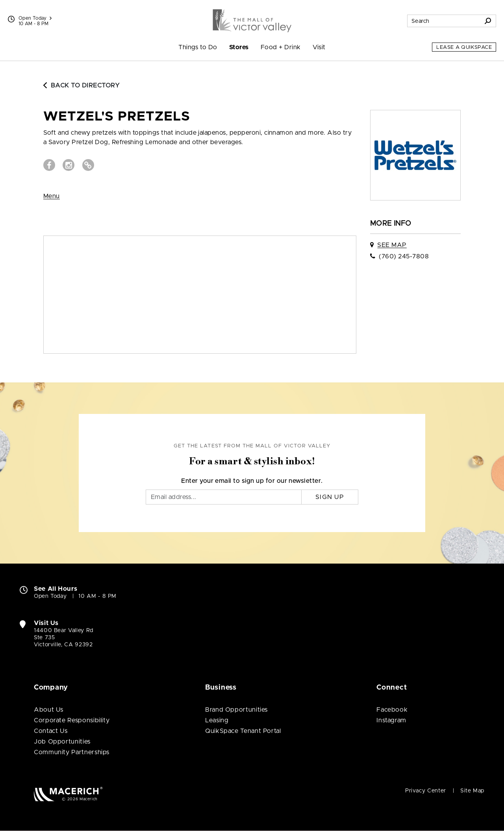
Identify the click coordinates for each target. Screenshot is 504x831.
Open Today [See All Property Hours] (35, 18)
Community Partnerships (72, 752)
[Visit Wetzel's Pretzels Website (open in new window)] (88, 165)
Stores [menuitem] (239, 47)
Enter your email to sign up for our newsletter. (252, 481)
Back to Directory (82, 85)
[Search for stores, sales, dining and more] (444, 21)
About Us (49, 710)
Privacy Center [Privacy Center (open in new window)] (426, 791)
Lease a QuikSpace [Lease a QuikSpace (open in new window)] (464, 47)
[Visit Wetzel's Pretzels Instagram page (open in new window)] (69, 165)
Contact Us (51, 731)
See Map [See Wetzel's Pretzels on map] (392, 245)
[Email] (224, 497)
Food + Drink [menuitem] (281, 47)
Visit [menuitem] (319, 47)
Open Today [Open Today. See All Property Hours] (50, 596)
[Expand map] (200, 295)
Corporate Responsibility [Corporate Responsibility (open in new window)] (72, 720)
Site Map (472, 791)
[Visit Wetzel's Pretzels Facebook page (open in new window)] (49, 165)
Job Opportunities (62, 742)
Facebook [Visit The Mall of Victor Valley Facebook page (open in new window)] (392, 710)
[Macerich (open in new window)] (68, 794)
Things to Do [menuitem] (198, 47)
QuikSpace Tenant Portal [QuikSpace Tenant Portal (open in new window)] (243, 731)
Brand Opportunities (236, 710)
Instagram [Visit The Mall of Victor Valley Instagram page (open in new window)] (391, 720)
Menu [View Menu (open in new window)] (52, 196)
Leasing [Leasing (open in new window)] (217, 720)
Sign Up (330, 497)
